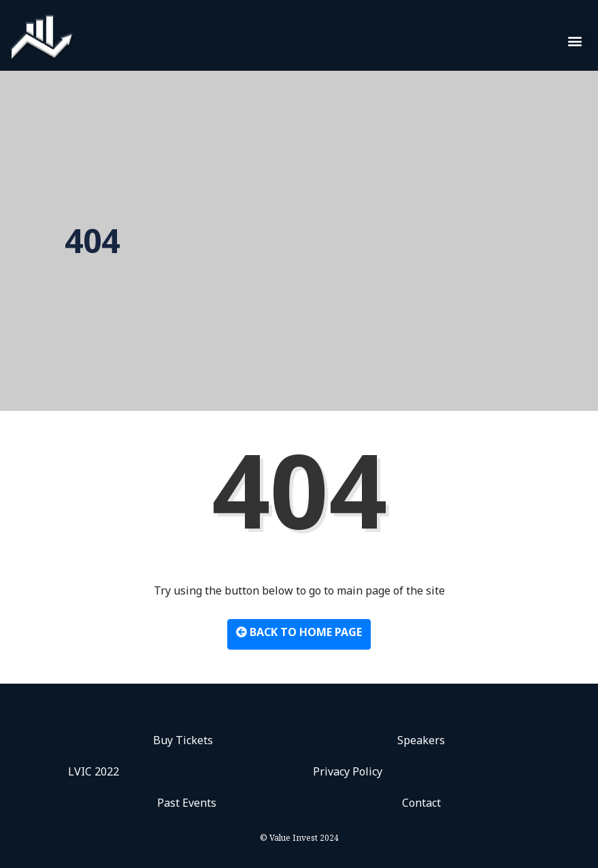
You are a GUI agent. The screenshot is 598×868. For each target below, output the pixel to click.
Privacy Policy (348, 771)
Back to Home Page (299, 632)
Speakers (421, 740)
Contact (421, 803)
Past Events (187, 803)
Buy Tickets (183, 740)
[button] (577, 40)
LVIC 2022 (94, 771)
